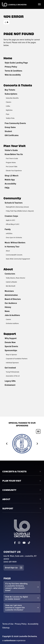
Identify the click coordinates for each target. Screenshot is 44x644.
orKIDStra (9, 233)
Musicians (9, 291)
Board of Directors (13, 299)
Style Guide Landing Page (16, 63)
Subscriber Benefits (12, 98)
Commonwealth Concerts (14, 255)
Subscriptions (11, 94)
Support (10, 334)
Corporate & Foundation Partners (17, 359)
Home (6, 22)
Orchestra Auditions (12, 323)
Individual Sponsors (12, 363)
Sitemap (6, 628)
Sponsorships (11, 350)
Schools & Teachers (14, 203)
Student (8, 131)
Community (12, 198)
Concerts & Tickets (18, 85)
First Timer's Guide (12, 158)
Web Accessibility (13, 75)
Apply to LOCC (11, 220)
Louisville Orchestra (14, 4)
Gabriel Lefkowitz (11, 282)
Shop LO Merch (12, 176)
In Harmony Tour (12, 247)
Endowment (10, 385)
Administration (11, 295)
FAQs (7, 188)
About (8, 251)
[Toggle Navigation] (39, 4)
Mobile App (10, 180)
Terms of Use (8, 624)
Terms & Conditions (13, 71)
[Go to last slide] (7, 444)
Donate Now (10, 342)
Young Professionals (12, 372)
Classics (9, 102)
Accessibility (10, 184)
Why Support (11, 338)
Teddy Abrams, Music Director (15, 278)
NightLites (9, 110)
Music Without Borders (15, 243)
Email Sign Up (14, 568)
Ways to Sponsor (11, 355)
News (7, 311)
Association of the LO (13, 376)
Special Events (11, 346)
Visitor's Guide (11, 150)
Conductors (10, 274)
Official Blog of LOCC (13, 224)
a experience (14, 641)
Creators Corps (11, 216)
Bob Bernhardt (11, 286)
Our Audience (11, 303)
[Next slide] (37, 444)
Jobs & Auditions (12, 315)
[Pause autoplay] (38, 431)
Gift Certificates (12, 135)
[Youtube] (24, 543)
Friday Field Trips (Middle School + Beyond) (20, 211)
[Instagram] (19, 543)
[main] (22, 208)
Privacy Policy (11, 67)
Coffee (8, 106)
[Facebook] (15, 543)
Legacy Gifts (10, 381)
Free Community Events (15, 123)
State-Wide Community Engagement (18, 259)
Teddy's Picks (10, 118)
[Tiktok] (29, 543)
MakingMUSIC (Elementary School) (17, 207)
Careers (8, 319)
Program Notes (11, 162)
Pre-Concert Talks (12, 166)
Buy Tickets (10, 90)
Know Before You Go (14, 154)
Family (8, 229)
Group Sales (10, 127)
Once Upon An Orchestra (14, 237)
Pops (8, 114)
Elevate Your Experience (14, 171)
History (8, 307)
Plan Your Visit (15, 146)
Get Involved (10, 368)
